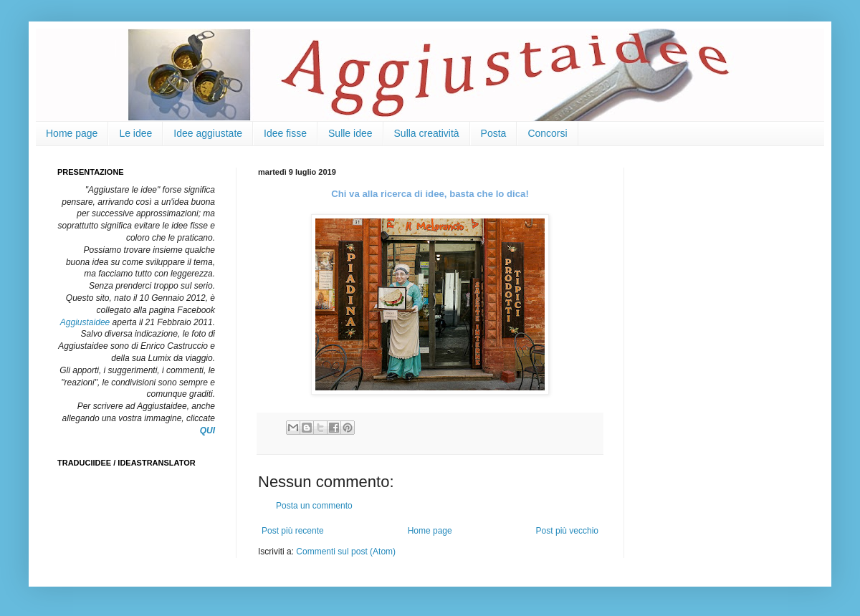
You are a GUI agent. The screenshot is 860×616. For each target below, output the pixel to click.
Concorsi (547, 133)
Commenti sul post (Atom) (346, 552)
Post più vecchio (567, 531)
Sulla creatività (427, 133)
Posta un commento (314, 506)
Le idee (135, 133)
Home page (72, 133)
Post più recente (293, 531)
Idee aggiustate (208, 133)
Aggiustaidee (85, 322)
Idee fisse (285, 133)
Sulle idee (350, 133)
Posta (494, 133)
